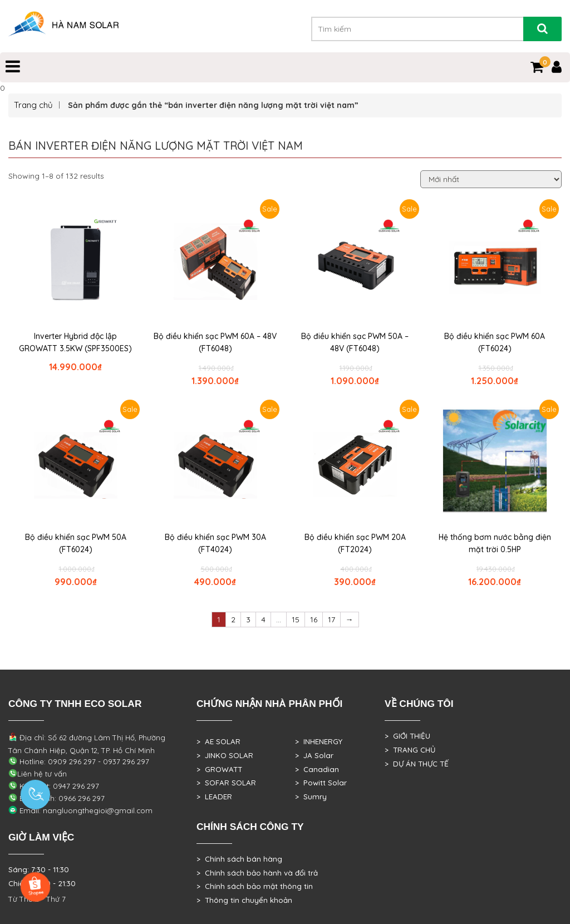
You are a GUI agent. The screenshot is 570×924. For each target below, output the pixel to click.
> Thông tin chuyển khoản (244, 900)
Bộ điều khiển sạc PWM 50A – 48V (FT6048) (355, 342)
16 (314, 620)
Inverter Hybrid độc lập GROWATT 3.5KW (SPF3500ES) (75, 342)
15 (296, 620)
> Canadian (317, 769)
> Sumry (311, 797)
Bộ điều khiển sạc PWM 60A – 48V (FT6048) (215, 342)
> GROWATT (219, 769)
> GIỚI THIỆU (407, 736)
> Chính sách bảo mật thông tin (255, 886)
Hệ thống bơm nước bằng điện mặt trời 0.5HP (495, 543)
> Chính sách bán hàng (239, 859)
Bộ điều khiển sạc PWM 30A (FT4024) (215, 543)
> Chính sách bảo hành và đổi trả (257, 873)
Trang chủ (33, 105)
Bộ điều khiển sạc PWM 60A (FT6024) (495, 342)
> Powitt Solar (321, 783)
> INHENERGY (319, 741)
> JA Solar (314, 755)
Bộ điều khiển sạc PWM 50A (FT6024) (76, 543)
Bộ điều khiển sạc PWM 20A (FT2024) (355, 543)
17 (331, 620)
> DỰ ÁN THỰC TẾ (417, 764)
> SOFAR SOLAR (226, 783)
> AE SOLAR (218, 741)
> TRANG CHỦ (410, 750)
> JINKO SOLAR (225, 755)
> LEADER (214, 797)
